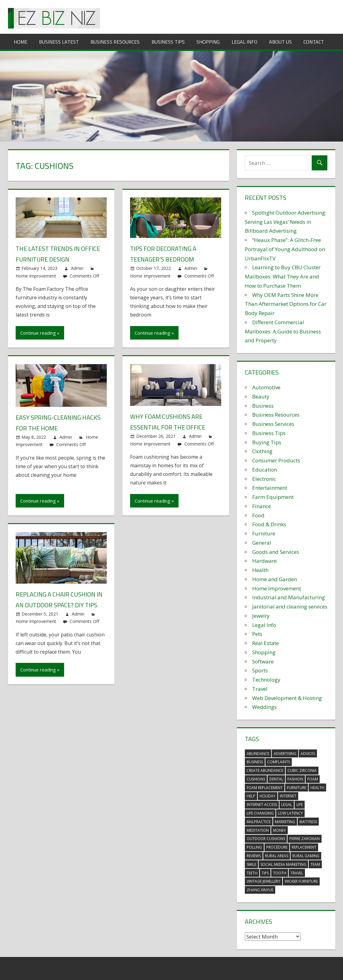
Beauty (261, 397)
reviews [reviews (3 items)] (254, 856)
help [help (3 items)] (251, 796)
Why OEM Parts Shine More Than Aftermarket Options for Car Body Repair (286, 304)
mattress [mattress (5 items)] (308, 822)
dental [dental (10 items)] (276, 779)
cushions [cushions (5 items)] (256, 779)
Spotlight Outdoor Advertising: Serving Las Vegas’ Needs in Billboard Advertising (286, 222)
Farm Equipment (273, 497)
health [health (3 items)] (317, 788)
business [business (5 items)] (255, 762)
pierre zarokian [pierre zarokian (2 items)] (304, 839)
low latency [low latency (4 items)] (290, 813)
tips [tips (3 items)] (265, 873)
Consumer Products (276, 460)
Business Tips (168, 42)
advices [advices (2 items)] (308, 754)
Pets (257, 634)
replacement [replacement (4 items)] (304, 847)
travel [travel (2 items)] (297, 873)
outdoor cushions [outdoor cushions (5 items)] (266, 839)
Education (265, 470)
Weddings (264, 707)
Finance (262, 506)
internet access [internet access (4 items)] (262, 805)
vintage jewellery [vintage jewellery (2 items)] (264, 881)
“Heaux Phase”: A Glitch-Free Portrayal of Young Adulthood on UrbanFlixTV (285, 249)
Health (260, 570)
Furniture (264, 533)
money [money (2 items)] (279, 830)
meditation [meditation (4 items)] (258, 830)
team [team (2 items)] (315, 864)
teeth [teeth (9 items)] (252, 873)
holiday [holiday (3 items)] (268, 796)
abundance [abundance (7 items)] (258, 754)
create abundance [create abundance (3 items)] (265, 770)
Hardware (264, 561)
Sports (260, 670)
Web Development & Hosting (287, 698)
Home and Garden (275, 579)
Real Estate (266, 643)
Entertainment (270, 488)
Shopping (208, 42)
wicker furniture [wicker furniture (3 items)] (301, 881)
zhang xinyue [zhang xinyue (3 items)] (260, 890)
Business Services (273, 424)
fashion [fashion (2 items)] (295, 779)
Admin (77, 268)
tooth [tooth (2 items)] (280, 873)
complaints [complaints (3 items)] (279, 762)
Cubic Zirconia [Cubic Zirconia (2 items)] (302, 770)
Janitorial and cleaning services (290, 607)
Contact (314, 42)
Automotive (266, 387)
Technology (266, 680)
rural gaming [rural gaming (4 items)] (306, 856)
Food (258, 515)
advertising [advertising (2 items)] (285, 754)
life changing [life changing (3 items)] (260, 813)
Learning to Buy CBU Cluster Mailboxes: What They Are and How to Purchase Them (283, 276)
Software (263, 661)
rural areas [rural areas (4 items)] (277, 856)
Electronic (264, 479)
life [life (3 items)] (300, 805)
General (262, 543)
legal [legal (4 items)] (287, 805)
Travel (260, 689)
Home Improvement (36, 276)
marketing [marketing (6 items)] (285, 822)
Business (263, 406)
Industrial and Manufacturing (289, 597)
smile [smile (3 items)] (251, 864)
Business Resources (115, 42)
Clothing (262, 451)
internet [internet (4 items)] (288, 796)
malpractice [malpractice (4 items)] (259, 822)
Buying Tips (267, 442)
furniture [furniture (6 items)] (297, 788)
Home (21, 42)
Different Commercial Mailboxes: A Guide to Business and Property (283, 331)
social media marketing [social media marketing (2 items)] (283, 864)
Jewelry (261, 616)
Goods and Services (276, 552)
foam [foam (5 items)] (313, 779)
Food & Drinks (269, 524)
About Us (280, 42)
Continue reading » (40, 333)
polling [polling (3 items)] (254, 847)
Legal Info (245, 42)
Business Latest (59, 42)
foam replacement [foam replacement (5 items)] (265, 788)
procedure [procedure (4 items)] (277, 847)
